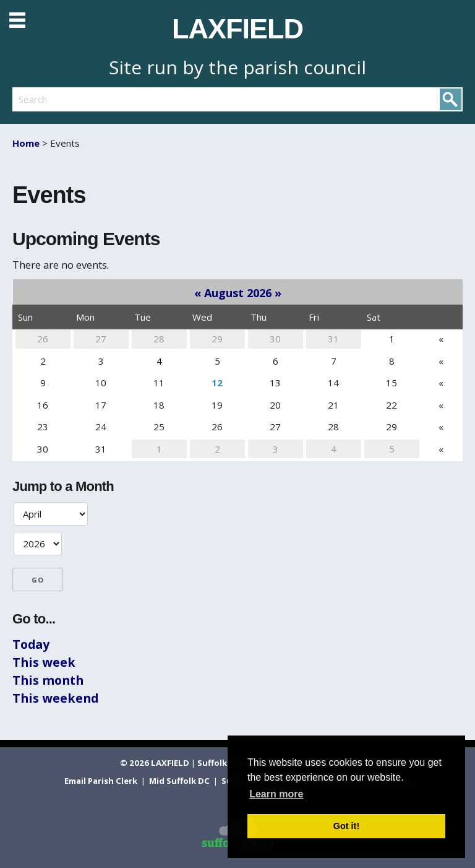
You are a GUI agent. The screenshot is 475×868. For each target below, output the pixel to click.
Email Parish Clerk (102, 781)
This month (48, 680)
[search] (125, 99)
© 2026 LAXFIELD (155, 763)
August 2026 (238, 293)
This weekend (55, 698)
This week (44, 662)
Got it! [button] (346, 826)
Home (26, 143)
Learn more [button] (276, 794)
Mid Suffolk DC (180, 781)
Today (31, 644)
